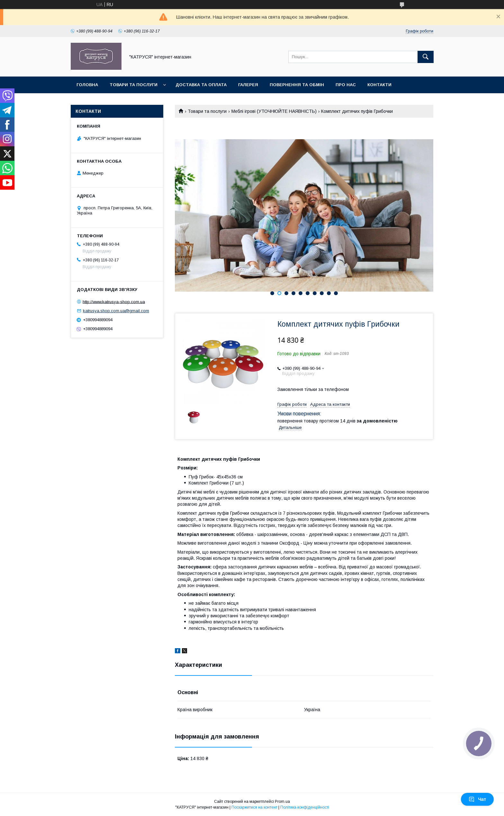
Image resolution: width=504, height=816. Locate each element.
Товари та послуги (134, 85)
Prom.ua (282, 802)
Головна (87, 85)
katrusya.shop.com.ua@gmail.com (116, 311)
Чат (477, 799)
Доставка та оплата (201, 85)
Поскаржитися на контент (254, 807)
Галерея (248, 85)
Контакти (379, 85)
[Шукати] (426, 57)
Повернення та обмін (297, 85)
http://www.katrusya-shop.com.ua (114, 301)
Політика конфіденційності (305, 807)
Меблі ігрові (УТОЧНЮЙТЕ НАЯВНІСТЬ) (274, 111)
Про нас (346, 85)
